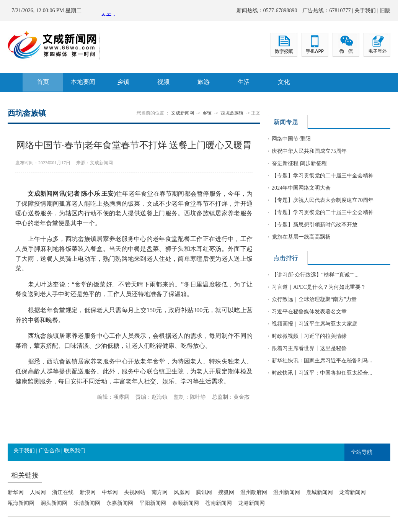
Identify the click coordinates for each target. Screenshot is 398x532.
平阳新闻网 (153, 503)
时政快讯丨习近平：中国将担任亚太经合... (322, 373)
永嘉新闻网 (120, 503)
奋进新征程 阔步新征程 (299, 163)
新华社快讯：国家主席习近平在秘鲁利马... (322, 361)
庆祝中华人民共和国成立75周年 (309, 151)
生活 (244, 82)
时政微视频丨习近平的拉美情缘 (309, 336)
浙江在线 (63, 492)
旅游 (204, 82)
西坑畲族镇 (232, 113)
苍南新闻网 (219, 503)
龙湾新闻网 (352, 492)
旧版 (385, 11)
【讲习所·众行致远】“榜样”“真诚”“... (315, 275)
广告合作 (49, 451)
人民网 (38, 492)
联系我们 (75, 451)
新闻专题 (286, 122)
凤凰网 (182, 492)
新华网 (16, 492)
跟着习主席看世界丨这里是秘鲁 (309, 348)
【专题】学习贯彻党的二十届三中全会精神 (323, 176)
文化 (284, 82)
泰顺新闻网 (186, 503)
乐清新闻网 (87, 503)
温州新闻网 (287, 492)
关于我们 (365, 11)
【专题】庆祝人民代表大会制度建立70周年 (323, 200)
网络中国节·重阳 (291, 139)
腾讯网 (204, 492)
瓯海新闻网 (21, 503)
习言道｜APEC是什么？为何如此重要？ (319, 287)
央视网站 (135, 492)
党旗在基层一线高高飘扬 (301, 237)
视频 (163, 82)
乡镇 (123, 82)
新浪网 (88, 492)
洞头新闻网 (54, 503)
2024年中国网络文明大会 (301, 188)
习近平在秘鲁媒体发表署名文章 (309, 312)
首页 (43, 82)
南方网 (160, 492)
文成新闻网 (183, 113)
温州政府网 (254, 492)
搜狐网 (226, 492)
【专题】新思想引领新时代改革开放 (315, 225)
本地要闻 (83, 82)
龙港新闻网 (251, 503)
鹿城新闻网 (320, 492)
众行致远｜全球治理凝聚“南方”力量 (314, 299)
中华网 (110, 492)
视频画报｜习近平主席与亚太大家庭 (315, 324)
